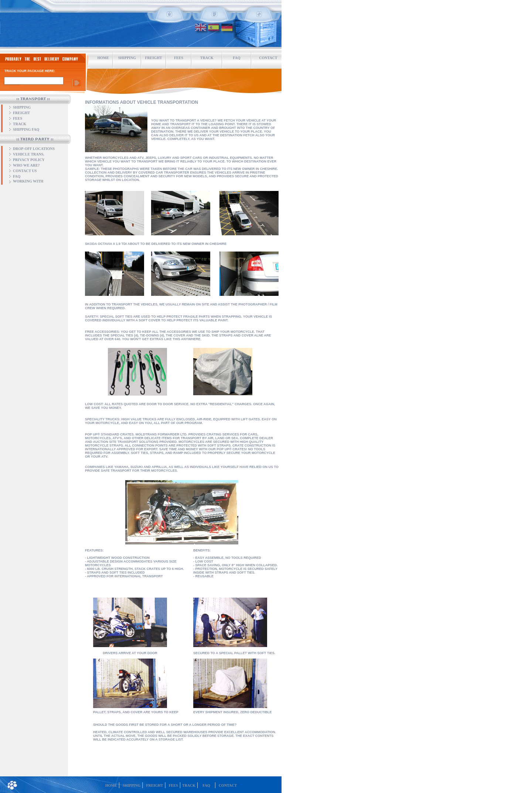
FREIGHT (21, 113)
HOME (103, 58)
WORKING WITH (28, 181)
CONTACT (228, 785)
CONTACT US (25, 171)
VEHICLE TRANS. (29, 154)
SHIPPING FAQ (26, 129)
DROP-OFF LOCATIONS (34, 149)
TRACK (207, 58)
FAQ (236, 58)
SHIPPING (22, 107)
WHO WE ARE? (26, 165)
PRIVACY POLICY (29, 160)
